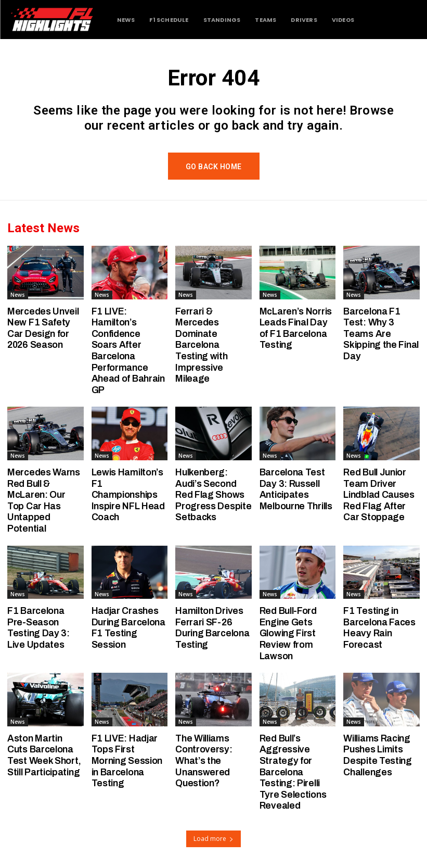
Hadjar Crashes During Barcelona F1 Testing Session (128, 628)
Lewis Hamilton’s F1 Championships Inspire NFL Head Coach (128, 495)
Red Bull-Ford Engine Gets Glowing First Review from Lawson (288, 633)
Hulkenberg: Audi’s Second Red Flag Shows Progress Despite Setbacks (213, 495)
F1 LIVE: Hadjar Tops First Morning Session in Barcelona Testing (127, 761)
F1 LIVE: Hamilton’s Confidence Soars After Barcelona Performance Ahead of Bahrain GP (128, 351)
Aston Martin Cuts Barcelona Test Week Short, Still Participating (44, 755)
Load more (213, 839)
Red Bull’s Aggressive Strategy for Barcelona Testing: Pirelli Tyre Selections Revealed (293, 772)
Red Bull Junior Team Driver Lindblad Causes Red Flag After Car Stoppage (379, 495)
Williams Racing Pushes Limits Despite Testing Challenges (378, 755)
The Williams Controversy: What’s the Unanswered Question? (204, 761)
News (18, 295)
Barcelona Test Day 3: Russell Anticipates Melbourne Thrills (296, 489)
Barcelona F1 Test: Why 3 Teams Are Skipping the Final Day (381, 334)
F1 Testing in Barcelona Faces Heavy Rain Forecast (379, 628)
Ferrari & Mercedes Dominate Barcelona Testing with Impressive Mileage (201, 345)
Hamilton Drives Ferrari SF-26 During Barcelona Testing (212, 628)
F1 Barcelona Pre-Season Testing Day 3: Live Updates (38, 628)
